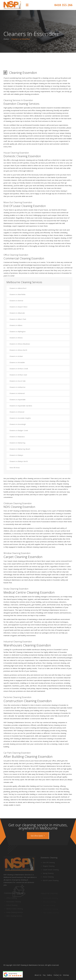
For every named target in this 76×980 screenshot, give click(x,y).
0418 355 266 (63, 5)
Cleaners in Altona (16, 338)
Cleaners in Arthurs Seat (18, 375)
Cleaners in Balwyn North (19, 461)
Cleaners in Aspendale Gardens (21, 406)
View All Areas (15, 468)
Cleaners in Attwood (17, 412)
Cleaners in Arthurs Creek (19, 369)
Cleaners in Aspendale (18, 399)
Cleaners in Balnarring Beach (20, 449)
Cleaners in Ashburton (17, 387)
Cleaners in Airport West (18, 307)
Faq (44, 975)
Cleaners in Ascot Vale (18, 381)
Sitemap (66, 975)
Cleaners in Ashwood (17, 393)
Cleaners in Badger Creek (19, 430)
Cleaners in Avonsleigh (18, 424)
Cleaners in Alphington (18, 331)
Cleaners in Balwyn (16, 455)
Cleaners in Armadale (17, 362)
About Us (38, 975)
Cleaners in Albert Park (18, 319)
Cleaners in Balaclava (17, 437)
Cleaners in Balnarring (17, 443)
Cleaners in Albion (16, 325)
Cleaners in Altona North (18, 350)
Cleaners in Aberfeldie (17, 294)
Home (6, 39)
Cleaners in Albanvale (17, 313)
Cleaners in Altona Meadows (20, 344)
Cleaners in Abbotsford (18, 288)
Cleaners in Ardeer (16, 356)
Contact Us (58, 975)
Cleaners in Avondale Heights (20, 418)
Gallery (49, 975)
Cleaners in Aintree (16, 301)
